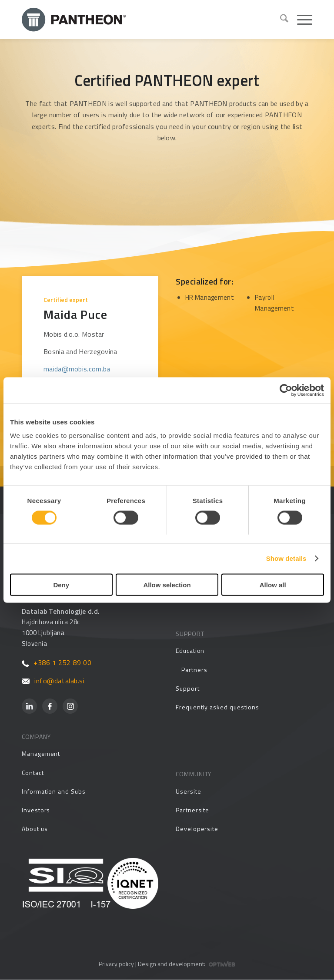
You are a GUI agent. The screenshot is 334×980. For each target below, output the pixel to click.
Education (190, 651)
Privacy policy (116, 964)
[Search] (280, 20)
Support (188, 688)
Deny (61, 584)
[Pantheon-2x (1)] (147, 20)
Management (41, 753)
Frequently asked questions (217, 707)
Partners (194, 670)
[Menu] (300, 20)
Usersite (188, 791)
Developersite (197, 829)
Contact (33, 773)
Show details (286, 558)
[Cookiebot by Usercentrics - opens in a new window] (286, 391)
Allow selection (167, 584)
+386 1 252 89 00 (57, 662)
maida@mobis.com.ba (77, 369)
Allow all (273, 584)
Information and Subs (54, 791)
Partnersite (192, 810)
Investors (36, 810)
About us (35, 829)
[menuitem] (280, 20)
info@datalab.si (53, 681)
